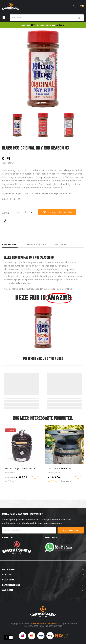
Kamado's (41, 473)
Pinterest (19, 199)
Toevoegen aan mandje (57, 212)
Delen (11, 199)
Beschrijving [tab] (10, 245)
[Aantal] (25, 212)
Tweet (15, 199)
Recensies (61, 245)
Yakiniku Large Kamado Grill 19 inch (51, 469)
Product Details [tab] (36, 245)
